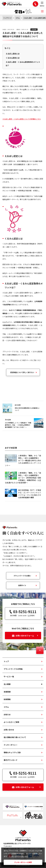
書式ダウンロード (11, 760)
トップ (6, 661)
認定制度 (34, 29)
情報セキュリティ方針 (12, 752)
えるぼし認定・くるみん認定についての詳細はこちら (22, 119)
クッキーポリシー (11, 745)
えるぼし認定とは (13, 54)
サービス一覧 (9, 677)
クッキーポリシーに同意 (23, 862)
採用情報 (7, 699)
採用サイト (22, 585)
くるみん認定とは (13, 58)
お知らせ (7, 714)
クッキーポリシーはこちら (18, 856)
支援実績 (7, 692)
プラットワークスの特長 (13, 669)
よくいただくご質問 (11, 722)
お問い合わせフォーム (25, 636)
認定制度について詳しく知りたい (22, 372)
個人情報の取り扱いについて (15, 737)
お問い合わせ (9, 730)
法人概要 (7, 684)
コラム (6, 707)
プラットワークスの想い (22, 576)
